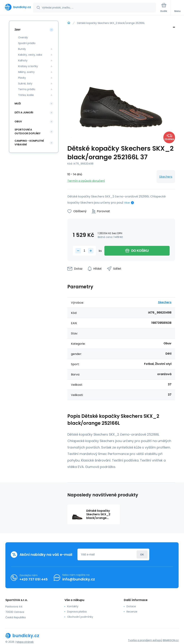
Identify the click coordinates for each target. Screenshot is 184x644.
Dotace (131, 606)
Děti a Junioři (24, 112)
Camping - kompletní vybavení (29, 143)
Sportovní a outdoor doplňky (27, 131)
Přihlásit (142, 554)
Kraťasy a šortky (28, 66)
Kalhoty (23, 60)
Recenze (132, 612)
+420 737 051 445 (34, 579)
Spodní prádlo (27, 43)
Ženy (18, 30)
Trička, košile (26, 95)
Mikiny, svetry (26, 72)
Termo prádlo (27, 89)
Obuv (18, 121)
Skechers (166, 177)
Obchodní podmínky (80, 617)
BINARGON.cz (171, 640)
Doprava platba (77, 612)
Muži (18, 103)
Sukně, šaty (25, 84)
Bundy (22, 49)
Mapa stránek (25, 642)
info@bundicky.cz (79, 579)
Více (127, 203)
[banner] (17, 7)
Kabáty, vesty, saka (30, 55)
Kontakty (73, 606)
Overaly (23, 37)
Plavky (22, 78)
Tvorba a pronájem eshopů (145, 640)
